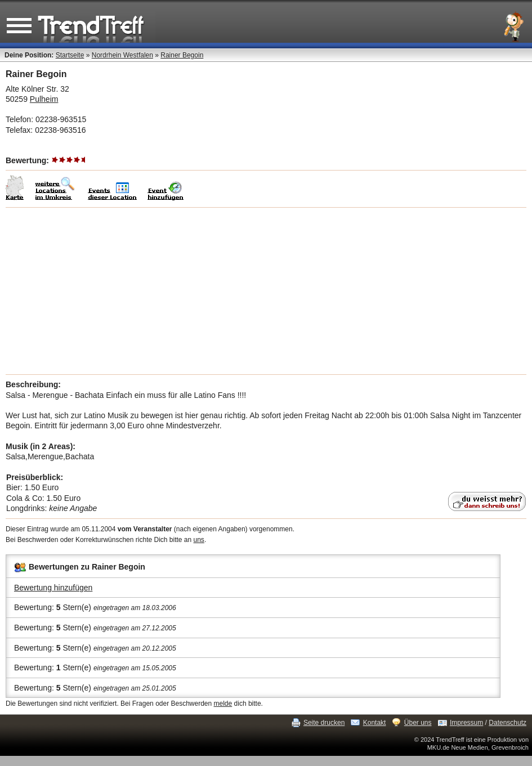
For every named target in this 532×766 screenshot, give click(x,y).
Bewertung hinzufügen (53, 588)
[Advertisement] (266, 291)
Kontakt (375, 723)
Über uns (418, 723)
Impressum (466, 723)
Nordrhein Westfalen (122, 55)
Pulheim (44, 99)
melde (223, 704)
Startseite (70, 55)
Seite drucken (324, 723)
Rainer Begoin (182, 55)
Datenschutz (508, 723)
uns (199, 540)
